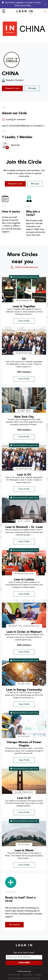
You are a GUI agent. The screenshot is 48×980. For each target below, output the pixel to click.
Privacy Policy (28, 975)
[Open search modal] (45, 12)
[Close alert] (45, 4)
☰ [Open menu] (4, 12)
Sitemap (38, 975)
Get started (14, 925)
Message (32, 88)
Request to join (12, 88)
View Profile (24, 321)
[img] (24, 290)
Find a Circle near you (24, 267)
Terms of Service (14, 975)
